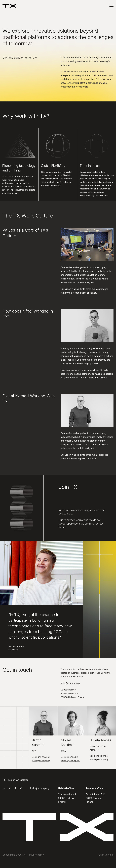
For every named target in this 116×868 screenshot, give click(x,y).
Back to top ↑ (106, 855)
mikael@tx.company (70, 761)
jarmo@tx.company (41, 761)
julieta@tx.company (99, 759)
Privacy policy (36, 855)
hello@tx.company (70, 683)
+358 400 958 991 (41, 757)
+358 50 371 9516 (69, 757)
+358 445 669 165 (99, 756)
